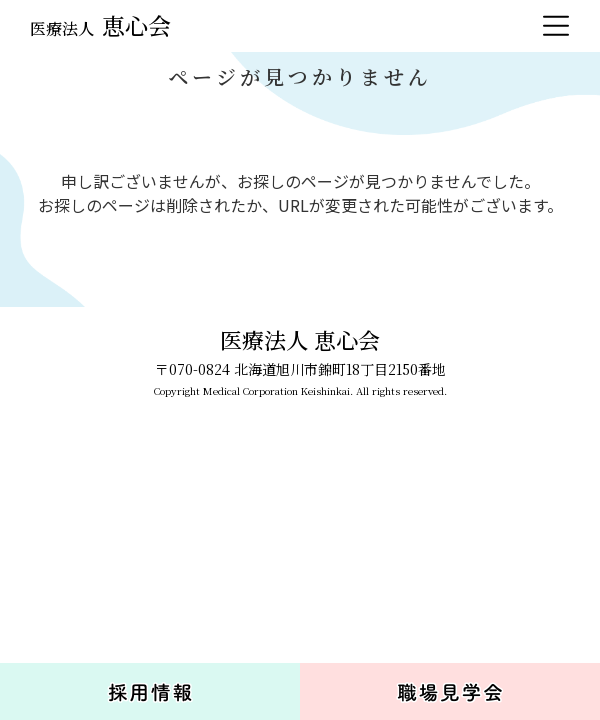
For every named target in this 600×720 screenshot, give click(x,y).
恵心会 (100, 25)
